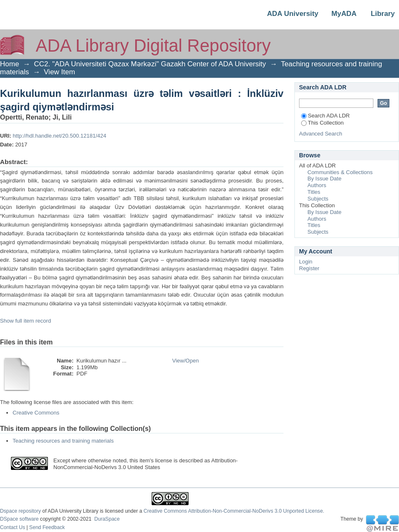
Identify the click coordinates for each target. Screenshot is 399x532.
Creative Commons (36, 413)
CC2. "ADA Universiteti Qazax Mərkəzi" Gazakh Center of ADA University (150, 64)
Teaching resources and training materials (63, 441)
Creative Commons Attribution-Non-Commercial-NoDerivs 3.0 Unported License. (234, 511)
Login (306, 262)
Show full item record (25, 321)
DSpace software (19, 519)
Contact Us (13, 527)
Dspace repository (20, 511)
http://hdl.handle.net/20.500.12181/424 (59, 136)
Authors (317, 185)
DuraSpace (107, 519)
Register (309, 268)
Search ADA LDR (325, 116)
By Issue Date (324, 179)
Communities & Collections (340, 172)
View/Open (185, 361)
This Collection (322, 123)
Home (9, 64)
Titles (314, 192)
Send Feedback (47, 527)
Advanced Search (321, 134)
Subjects (318, 199)
